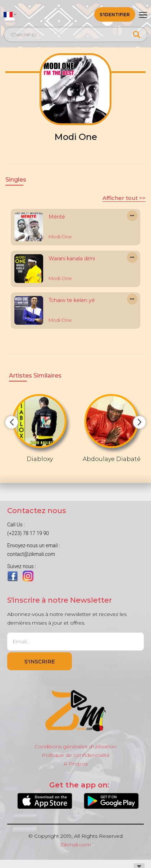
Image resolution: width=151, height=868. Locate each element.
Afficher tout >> (124, 198)
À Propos (76, 764)
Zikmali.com (75, 845)
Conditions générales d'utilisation (75, 746)
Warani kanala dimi (72, 259)
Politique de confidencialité (76, 755)
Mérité (57, 217)
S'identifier (115, 15)
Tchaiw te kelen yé (72, 300)
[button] (10, 14)
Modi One (60, 237)
